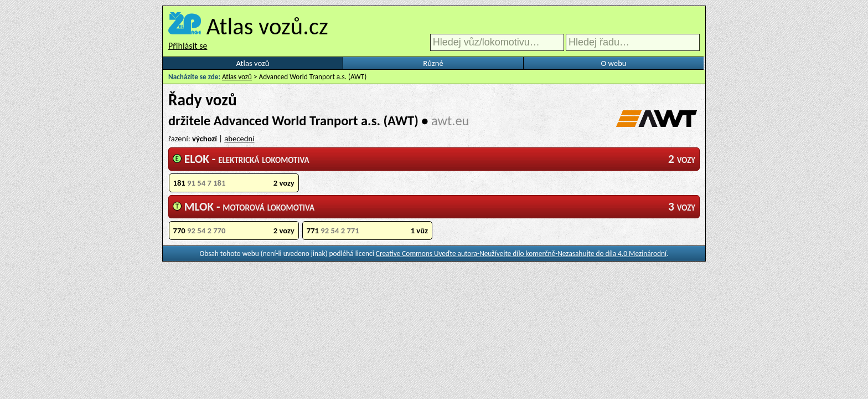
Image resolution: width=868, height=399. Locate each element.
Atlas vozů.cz (267, 26)
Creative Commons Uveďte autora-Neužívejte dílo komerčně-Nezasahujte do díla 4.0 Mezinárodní (521, 254)
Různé (433, 63)
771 (367, 231)
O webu (613, 63)
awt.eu (450, 121)
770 (234, 231)
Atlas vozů (253, 63)
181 (234, 183)
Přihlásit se (188, 46)
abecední (239, 139)
